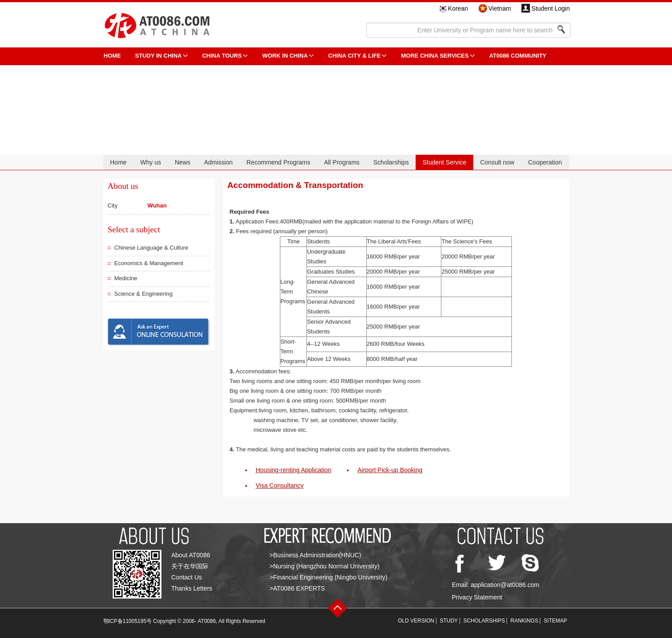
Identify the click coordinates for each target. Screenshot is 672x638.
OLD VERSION (416, 621)
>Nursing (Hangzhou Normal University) (325, 566)
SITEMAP (556, 621)
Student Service (445, 162)
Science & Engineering (144, 294)
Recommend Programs (279, 162)
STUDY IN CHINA (159, 56)
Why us (151, 162)
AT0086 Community (518, 56)
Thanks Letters (192, 588)
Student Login (550, 8)
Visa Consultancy (280, 485)
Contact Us (187, 577)
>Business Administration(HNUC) (316, 555)
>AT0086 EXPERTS (297, 588)
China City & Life (354, 56)
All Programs (342, 162)
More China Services (435, 56)
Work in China (285, 56)
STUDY (449, 621)
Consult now (497, 162)
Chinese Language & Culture (151, 248)
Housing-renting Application (294, 470)
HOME (112, 56)
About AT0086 (191, 555)
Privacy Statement (477, 597)
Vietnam (500, 8)
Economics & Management (149, 263)
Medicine (126, 278)
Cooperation (545, 162)
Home (118, 162)
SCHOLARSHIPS (484, 621)
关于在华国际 (190, 566)
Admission (218, 162)
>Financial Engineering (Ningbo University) (329, 577)
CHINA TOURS (222, 56)
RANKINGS (525, 621)
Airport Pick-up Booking (390, 470)
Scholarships (391, 162)
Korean (458, 8)
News (183, 162)
